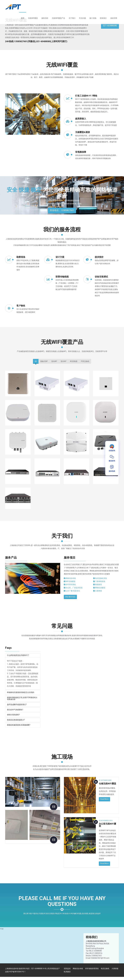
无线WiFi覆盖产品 (58, 18)
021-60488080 (110, 26)
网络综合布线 (72, 578)
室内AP (54, 361)
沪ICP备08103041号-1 (17, 972)
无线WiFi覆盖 (33, 18)
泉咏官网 (114, 18)
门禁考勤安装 (101, 581)
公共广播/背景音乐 (74, 591)
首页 (23, 18)
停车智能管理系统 (92, 969)
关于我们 (72, 18)
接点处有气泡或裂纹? (15, 710)
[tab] (23, 655)
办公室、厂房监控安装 (75, 588)
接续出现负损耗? (13, 715)
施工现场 (93, 18)
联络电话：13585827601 (62, 211)
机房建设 (67, 972)
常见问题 (82, 18)
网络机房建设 (101, 588)
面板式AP (44, 361)
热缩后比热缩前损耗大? (16, 720)
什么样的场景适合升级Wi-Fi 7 (18, 655)
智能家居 (99, 585)
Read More (105, 799)
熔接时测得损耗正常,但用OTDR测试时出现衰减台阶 (22, 698)
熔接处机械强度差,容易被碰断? (19, 725)
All (36, 361)
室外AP (64, 361)
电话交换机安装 (102, 578)
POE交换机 (85, 361)
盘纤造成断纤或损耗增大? (17, 705)
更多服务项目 (72, 597)
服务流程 (45, 18)
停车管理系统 (72, 585)
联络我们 (103, 18)
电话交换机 (105, 969)
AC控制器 (74, 361)
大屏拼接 (99, 591)
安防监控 (67, 969)
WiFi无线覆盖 (72, 581)
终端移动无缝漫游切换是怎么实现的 (21, 692)
